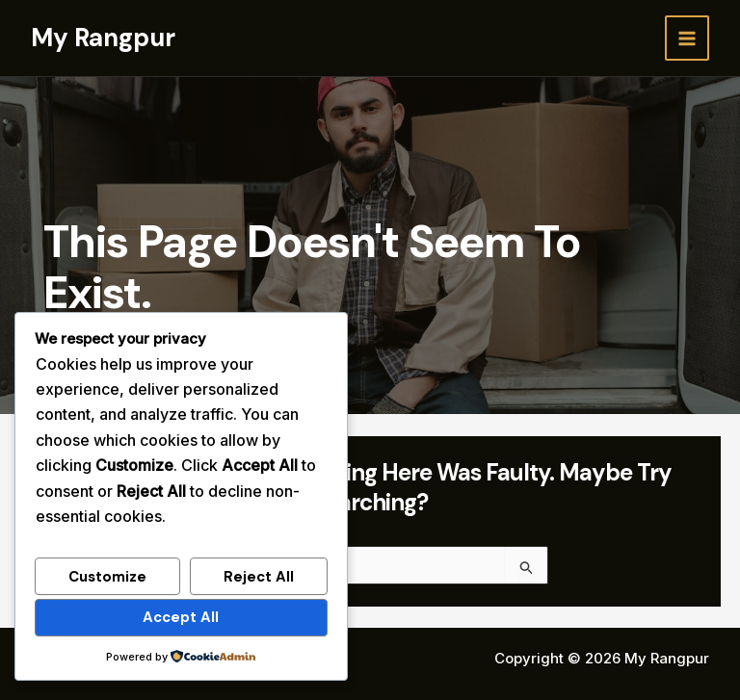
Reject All (259, 577)
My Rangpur (103, 38)
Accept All (181, 617)
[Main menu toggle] (687, 38)
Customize (107, 577)
